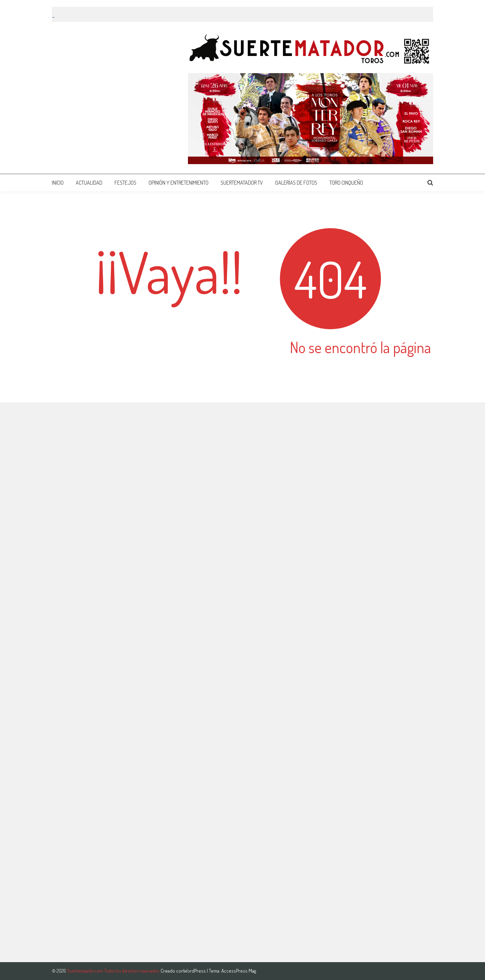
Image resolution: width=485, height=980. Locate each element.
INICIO (58, 183)
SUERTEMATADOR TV (242, 183)
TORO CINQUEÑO (346, 183)
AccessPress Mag (239, 971)
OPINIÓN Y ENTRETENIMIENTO (179, 183)
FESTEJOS (125, 183)
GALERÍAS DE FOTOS (296, 183)
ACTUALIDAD (89, 183)
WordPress (195, 971)
